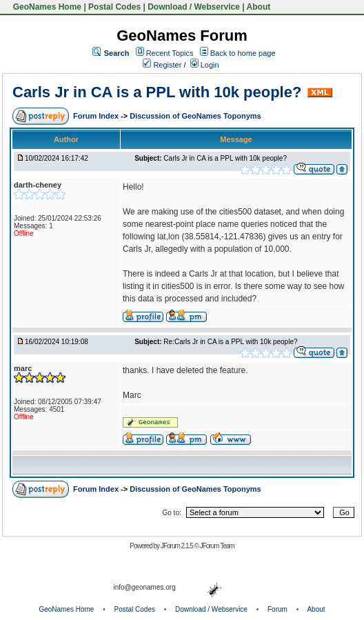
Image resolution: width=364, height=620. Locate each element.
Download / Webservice (194, 7)
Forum (277, 609)
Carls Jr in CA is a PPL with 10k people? (157, 92)
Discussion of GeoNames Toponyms (195, 116)
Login (205, 65)
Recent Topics (170, 53)
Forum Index (97, 116)
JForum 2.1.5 (178, 546)
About (259, 7)
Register (162, 65)
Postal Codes (114, 7)
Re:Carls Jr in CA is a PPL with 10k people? (230, 342)
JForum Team (217, 546)
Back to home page (243, 53)
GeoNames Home (46, 7)
